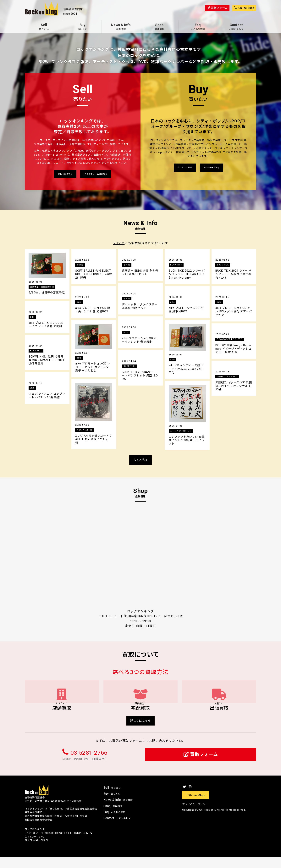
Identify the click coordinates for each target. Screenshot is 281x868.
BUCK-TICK (177, 266)
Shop (159, 27)
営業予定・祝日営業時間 (44, 287)
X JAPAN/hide (86, 431)
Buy (82, 27)
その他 (81, 266)
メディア (119, 244)
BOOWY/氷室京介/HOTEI (232, 340)
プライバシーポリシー (195, 815)
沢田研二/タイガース (229, 377)
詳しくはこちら (62, 174)
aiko (80, 303)
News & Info (121, 27)
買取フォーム (201, 765)
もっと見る (140, 461)
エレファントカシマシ (183, 432)
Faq (198, 27)
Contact (236, 27)
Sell (44, 27)
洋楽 (33, 389)
